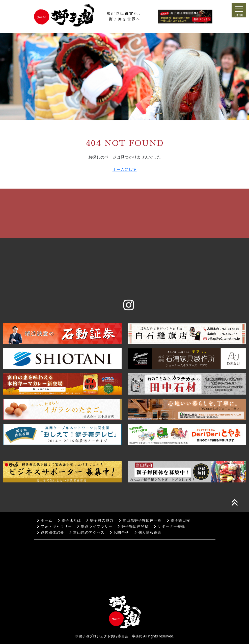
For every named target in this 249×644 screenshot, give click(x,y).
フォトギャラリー (54, 526)
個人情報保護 (148, 533)
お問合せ (119, 533)
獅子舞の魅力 (100, 520)
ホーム (45, 520)
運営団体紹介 (51, 533)
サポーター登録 (169, 526)
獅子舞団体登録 (133, 526)
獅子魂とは (69, 520)
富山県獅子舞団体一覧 (140, 520)
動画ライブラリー (95, 526)
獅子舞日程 (178, 520)
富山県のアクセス (87, 533)
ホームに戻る (125, 169)
